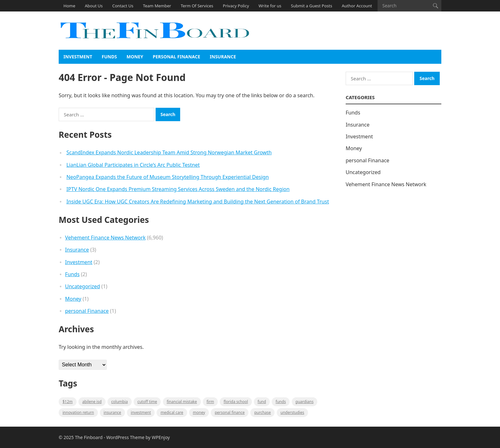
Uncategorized (83, 286)
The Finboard (89, 437)
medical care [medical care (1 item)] (172, 412)
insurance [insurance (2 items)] (112, 412)
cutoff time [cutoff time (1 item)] (147, 402)
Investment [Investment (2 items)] (141, 412)
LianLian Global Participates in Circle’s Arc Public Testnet (133, 165)
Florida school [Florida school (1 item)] (236, 402)
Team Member (157, 6)
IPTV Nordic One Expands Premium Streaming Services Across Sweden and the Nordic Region (178, 189)
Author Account (357, 6)
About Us (94, 6)
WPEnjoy (161, 437)
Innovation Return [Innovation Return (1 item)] (78, 412)
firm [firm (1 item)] (210, 402)
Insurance (223, 57)
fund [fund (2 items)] (262, 402)
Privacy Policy (236, 6)
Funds (109, 57)
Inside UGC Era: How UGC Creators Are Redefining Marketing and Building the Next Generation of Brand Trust (198, 202)
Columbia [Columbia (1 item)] (120, 402)
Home (69, 6)
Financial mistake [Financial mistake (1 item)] (182, 402)
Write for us (270, 6)
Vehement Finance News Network (105, 238)
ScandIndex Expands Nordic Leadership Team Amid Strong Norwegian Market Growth (169, 152)
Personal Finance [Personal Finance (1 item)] (230, 412)
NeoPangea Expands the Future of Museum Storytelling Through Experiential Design (168, 177)
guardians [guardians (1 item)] (305, 402)
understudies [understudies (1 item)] (292, 412)
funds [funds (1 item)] (281, 402)
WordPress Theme (125, 437)
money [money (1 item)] (199, 412)
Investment (78, 57)
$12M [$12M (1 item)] (68, 402)
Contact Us (123, 6)
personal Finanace (176, 57)
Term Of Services (197, 6)
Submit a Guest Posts (311, 6)
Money (135, 57)
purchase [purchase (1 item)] (262, 412)
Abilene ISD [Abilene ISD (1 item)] (92, 402)
